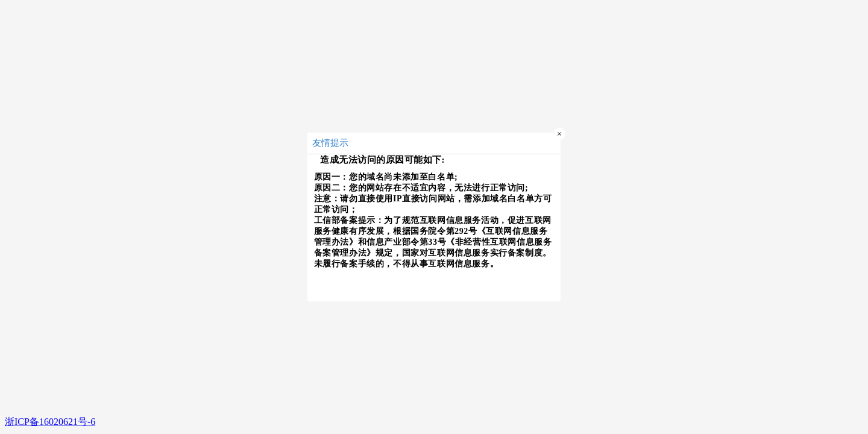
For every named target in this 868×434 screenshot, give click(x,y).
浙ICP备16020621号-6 (50, 422)
